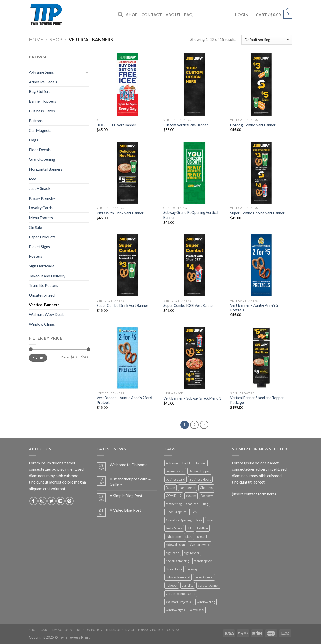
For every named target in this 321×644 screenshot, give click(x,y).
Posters (35, 256)
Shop (132, 14)
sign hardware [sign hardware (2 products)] (199, 545)
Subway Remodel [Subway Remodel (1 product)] (178, 577)
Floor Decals (40, 150)
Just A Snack (40, 188)
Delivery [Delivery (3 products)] (207, 496)
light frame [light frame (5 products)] (173, 536)
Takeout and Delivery (47, 276)
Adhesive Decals (43, 82)
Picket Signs (39, 247)
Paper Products (42, 237)
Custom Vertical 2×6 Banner (186, 125)
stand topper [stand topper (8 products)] (203, 561)
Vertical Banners (44, 305)
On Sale (35, 227)
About (173, 14)
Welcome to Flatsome (129, 465)
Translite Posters (44, 285)
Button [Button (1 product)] (170, 488)
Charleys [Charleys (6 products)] (206, 488)
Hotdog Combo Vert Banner (253, 125)
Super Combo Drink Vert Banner (123, 306)
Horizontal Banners (46, 169)
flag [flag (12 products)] (206, 504)
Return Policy (90, 630)
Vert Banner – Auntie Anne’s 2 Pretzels (254, 308)
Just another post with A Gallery (130, 481)
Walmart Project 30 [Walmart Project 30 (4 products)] (179, 602)
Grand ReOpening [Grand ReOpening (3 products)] (179, 520)
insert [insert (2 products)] (211, 520)
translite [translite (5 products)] (188, 585)
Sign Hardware (42, 266)
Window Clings (42, 324)
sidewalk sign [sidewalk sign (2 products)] (175, 545)
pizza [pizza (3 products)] (189, 536)
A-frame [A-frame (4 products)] (172, 463)
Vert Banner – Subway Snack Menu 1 (192, 398)
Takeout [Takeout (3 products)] (172, 585)
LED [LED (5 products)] (190, 528)
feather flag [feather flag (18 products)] (174, 504)
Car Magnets (40, 130)
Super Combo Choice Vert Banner (257, 213)
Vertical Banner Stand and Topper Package (257, 400)
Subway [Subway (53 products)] (192, 569)
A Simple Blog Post (126, 495)
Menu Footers (41, 217)
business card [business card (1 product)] (175, 479)
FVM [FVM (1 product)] (194, 512)
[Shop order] (267, 40)
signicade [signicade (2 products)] (173, 553)
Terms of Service (120, 630)
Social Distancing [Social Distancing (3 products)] (178, 561)
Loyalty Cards (41, 208)
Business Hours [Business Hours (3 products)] (200, 479)
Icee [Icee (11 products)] (199, 520)
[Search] (120, 14)
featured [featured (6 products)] (192, 504)
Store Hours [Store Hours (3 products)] (174, 569)
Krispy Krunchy (42, 198)
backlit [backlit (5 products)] (187, 463)
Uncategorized (42, 295)
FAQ (188, 14)
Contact (152, 14)
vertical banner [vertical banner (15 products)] (208, 585)
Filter (38, 358)
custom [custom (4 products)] (191, 496)
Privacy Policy (151, 630)
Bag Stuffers (40, 91)
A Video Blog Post (125, 510)
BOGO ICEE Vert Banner (116, 125)
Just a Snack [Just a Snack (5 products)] (174, 528)
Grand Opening (42, 159)
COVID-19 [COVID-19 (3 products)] (174, 496)
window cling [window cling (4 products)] (206, 602)
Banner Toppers (43, 101)
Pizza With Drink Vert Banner (120, 213)
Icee (32, 179)
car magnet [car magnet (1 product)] (187, 488)
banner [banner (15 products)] (201, 463)
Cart (45, 630)
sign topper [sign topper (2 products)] (192, 553)
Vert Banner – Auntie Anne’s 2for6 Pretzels (124, 400)
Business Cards (42, 111)
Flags (33, 140)
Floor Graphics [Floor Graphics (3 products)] (176, 512)
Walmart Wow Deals (47, 314)
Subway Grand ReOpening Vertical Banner (191, 215)
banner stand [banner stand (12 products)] (175, 471)
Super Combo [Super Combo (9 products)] (204, 577)
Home (36, 40)
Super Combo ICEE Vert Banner (189, 306)
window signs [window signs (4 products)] (175, 610)
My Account (63, 630)
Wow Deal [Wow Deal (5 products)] (197, 610)
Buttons (36, 120)
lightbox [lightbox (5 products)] (203, 528)
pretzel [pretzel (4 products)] (202, 536)
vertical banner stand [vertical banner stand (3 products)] (181, 594)
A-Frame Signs (41, 72)
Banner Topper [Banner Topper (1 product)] (199, 471)
